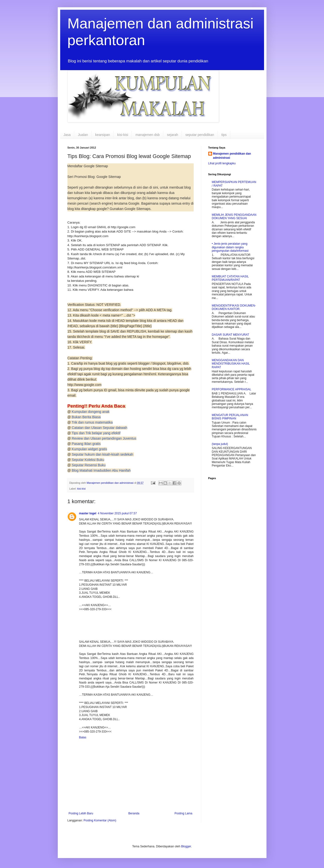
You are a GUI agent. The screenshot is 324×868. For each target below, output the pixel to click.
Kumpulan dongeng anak (91, 412)
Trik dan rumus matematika (92, 422)
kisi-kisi (123, 135)
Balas (83, 737)
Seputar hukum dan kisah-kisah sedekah (103, 454)
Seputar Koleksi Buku (88, 460)
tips (224, 135)
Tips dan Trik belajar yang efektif (96, 433)
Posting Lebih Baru (81, 813)
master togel (88, 513)
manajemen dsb (148, 135)
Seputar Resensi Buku (89, 465)
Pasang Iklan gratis (86, 444)
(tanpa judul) (220, 444)
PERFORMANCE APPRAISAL (232, 389)
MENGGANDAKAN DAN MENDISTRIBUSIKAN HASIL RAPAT (231, 364)
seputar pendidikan (200, 135)
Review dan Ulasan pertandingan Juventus (104, 438)
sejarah (173, 135)
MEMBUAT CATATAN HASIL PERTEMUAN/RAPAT (230, 278)
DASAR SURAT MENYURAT (231, 335)
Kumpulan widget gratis (90, 449)
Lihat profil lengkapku (222, 163)
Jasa (67, 135)
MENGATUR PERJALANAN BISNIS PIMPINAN (230, 417)
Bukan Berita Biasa (86, 417)
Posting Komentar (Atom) (100, 820)
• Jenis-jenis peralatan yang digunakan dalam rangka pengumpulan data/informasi (230, 247)
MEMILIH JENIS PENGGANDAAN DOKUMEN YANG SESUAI (234, 217)
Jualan (83, 135)
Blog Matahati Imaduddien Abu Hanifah (101, 470)
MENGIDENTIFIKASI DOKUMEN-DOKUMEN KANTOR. (234, 307)
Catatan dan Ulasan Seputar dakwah (100, 428)
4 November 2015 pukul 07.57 (117, 513)
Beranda (134, 813)
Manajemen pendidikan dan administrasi (232, 156)
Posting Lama (183, 813)
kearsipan (103, 135)
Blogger (186, 846)
